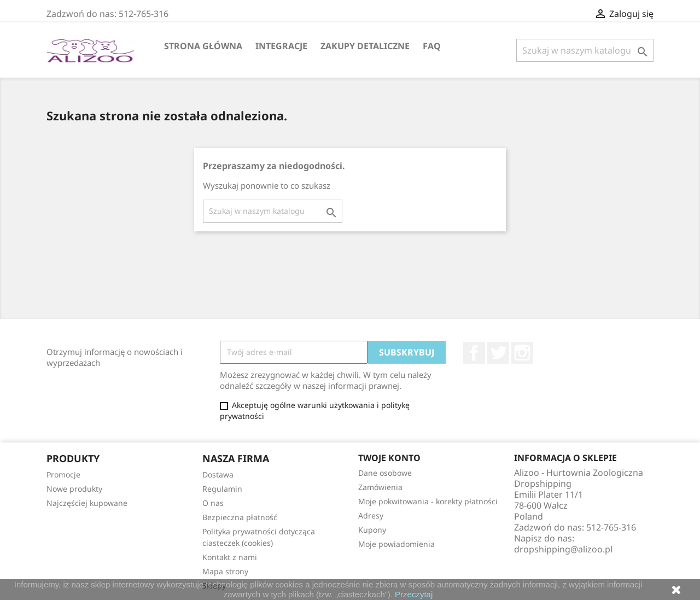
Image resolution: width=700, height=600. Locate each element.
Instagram (522, 353)
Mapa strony (225, 571)
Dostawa (218, 474)
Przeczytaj (414, 594)
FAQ (432, 46)
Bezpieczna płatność (240, 517)
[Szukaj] (585, 50)
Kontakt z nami (230, 557)
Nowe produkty (74, 489)
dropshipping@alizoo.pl (563, 549)
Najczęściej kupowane (87, 503)
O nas (213, 503)
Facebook (474, 353)
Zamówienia (380, 487)
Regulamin (222, 489)
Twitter (498, 353)
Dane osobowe (385, 473)
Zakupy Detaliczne (365, 46)
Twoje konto (389, 458)
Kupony (372, 530)
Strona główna (203, 46)
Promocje (63, 474)
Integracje (281, 46)
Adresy (371, 515)
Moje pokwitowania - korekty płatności (428, 501)
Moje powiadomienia (396, 544)
